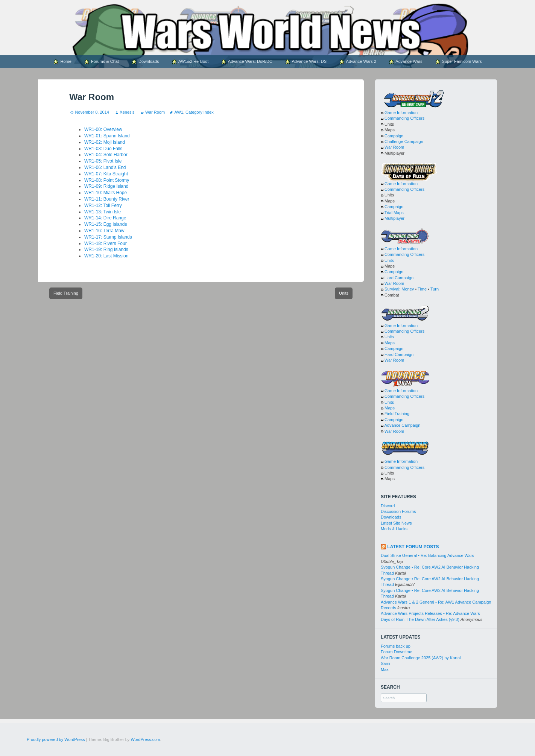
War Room (155, 112)
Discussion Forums (398, 511)
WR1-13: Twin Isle (103, 212)
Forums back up (396, 646)
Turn (435, 289)
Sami (385, 663)
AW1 (179, 112)
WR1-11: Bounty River (107, 199)
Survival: (392, 289)
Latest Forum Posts (413, 547)
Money (408, 289)
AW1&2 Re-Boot (190, 62)
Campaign (394, 136)
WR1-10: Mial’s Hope (106, 193)
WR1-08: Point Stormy (107, 180)
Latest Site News (396, 523)
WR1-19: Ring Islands (106, 249)
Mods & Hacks (394, 529)
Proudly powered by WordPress (56, 739)
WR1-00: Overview (103, 129)
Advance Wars (406, 62)
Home (62, 62)
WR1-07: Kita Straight (106, 174)
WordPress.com (145, 739)
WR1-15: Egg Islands (106, 224)
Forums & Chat (101, 62)
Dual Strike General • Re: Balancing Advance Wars (427, 555)
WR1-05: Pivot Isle (103, 161)
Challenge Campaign (404, 141)
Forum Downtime (397, 652)
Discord (388, 506)
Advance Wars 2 (358, 62)
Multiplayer (394, 218)
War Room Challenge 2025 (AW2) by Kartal (421, 658)
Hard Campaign (399, 278)
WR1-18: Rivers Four (106, 243)
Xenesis (127, 112)
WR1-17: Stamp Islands (108, 237)
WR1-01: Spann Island (107, 136)
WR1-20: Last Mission (106, 256)
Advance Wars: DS (306, 62)
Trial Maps (394, 213)
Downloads (145, 62)
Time (422, 289)
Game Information (401, 113)
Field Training (66, 293)
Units (344, 293)
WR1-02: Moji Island (105, 142)
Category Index (200, 112)
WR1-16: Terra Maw (104, 231)
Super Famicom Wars (458, 62)
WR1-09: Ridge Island (106, 186)
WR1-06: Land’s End (105, 167)
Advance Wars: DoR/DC (247, 62)
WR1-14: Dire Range (105, 218)
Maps (390, 343)
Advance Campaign (402, 425)
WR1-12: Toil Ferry (103, 205)
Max (385, 669)
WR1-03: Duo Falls (103, 149)
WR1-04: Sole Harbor (106, 155)
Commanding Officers (404, 118)
